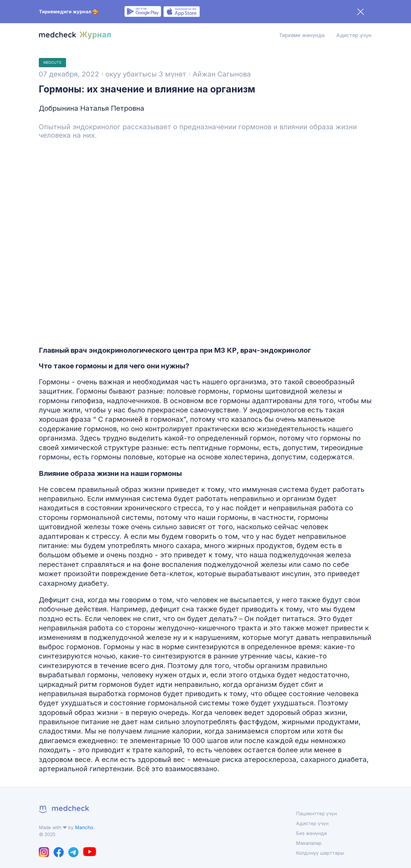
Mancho (84, 827)
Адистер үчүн (354, 35)
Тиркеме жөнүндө (302, 35)
